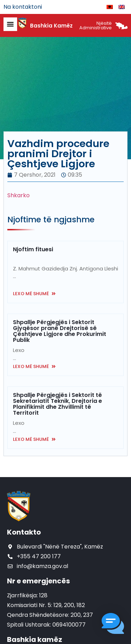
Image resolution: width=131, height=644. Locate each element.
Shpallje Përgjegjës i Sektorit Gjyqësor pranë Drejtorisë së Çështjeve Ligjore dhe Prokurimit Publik (60, 331)
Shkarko (19, 195)
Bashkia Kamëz (51, 26)
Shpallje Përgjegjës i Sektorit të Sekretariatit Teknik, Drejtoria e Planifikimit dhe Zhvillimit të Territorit (57, 404)
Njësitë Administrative (96, 25)
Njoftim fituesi (33, 249)
